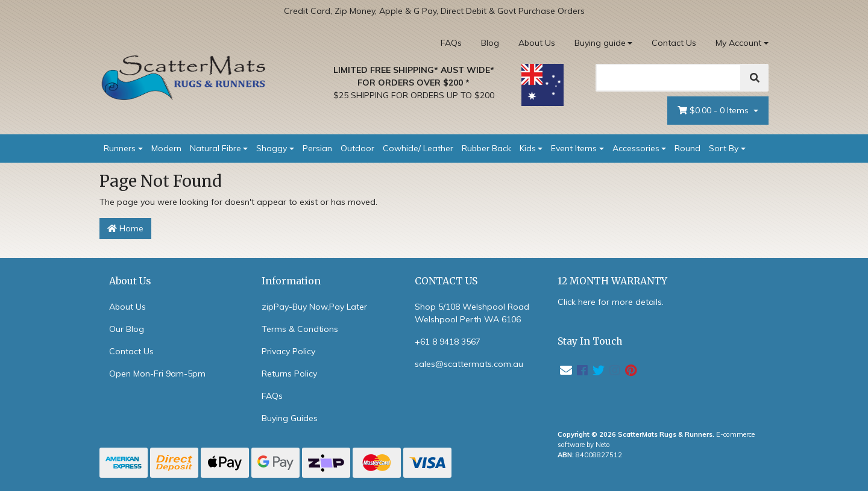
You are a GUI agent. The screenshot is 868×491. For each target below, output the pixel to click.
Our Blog (127, 329)
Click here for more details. (611, 302)
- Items (714, 111)
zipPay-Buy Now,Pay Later (314, 307)
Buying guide (600, 43)
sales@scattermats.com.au (469, 364)
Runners (120, 148)
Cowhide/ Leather (418, 148)
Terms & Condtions (300, 329)
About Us (537, 43)
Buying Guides (290, 418)
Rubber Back (486, 148)
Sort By (724, 148)
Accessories (636, 148)
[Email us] (566, 370)
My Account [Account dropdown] (738, 43)
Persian (317, 148)
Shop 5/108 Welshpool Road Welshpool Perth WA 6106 (472, 313)
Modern (166, 148)
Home (125, 228)
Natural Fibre (215, 148)
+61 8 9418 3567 (448, 342)
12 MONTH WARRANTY (612, 281)
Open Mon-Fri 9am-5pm (157, 374)
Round (687, 148)
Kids (528, 148)
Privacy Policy (288, 351)
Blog (490, 43)
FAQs (451, 43)
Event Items (574, 148)
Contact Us (674, 43)
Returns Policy (289, 374)
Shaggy (272, 148)
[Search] (668, 78)
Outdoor (357, 148)
